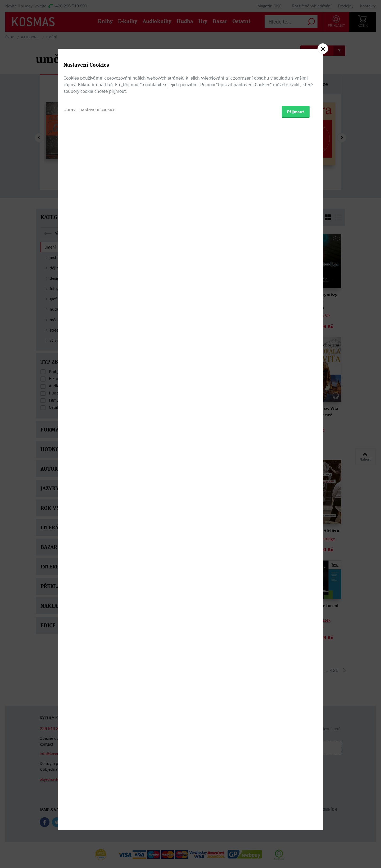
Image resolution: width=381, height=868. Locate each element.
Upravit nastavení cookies (89, 463)
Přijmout (296, 465)
